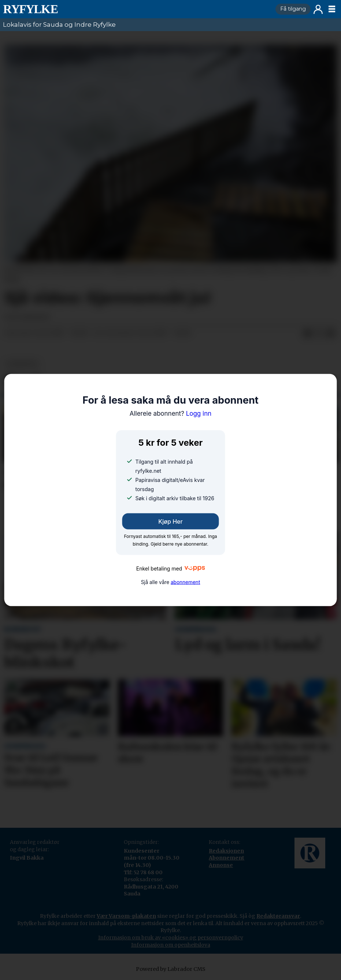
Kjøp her (170, 521)
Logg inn (318, 9)
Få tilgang (293, 9)
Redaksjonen (226, 851)
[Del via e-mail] (331, 333)
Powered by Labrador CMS (171, 969)
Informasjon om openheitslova (171, 945)
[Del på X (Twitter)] (319, 333)
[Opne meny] (332, 9)
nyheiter (22, 364)
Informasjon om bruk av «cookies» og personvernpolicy (171, 938)
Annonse (221, 865)
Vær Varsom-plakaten (126, 916)
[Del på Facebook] (307, 333)
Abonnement (227, 858)
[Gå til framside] (136, 9)
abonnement (185, 582)
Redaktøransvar (278, 916)
